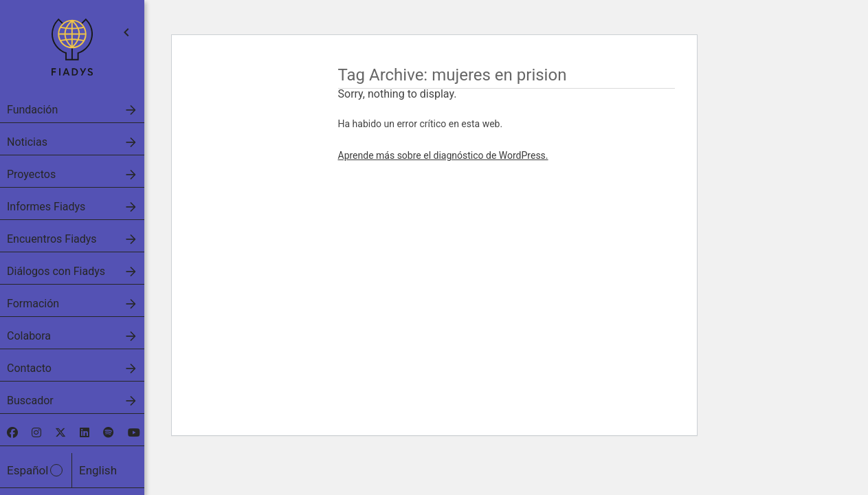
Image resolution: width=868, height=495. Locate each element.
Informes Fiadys (46, 207)
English (98, 470)
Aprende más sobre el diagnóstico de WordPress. (443, 155)
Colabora (29, 336)
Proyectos (31, 174)
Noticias (27, 142)
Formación (33, 304)
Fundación (32, 110)
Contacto (29, 368)
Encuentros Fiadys (52, 239)
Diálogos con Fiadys (56, 271)
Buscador (30, 400)
